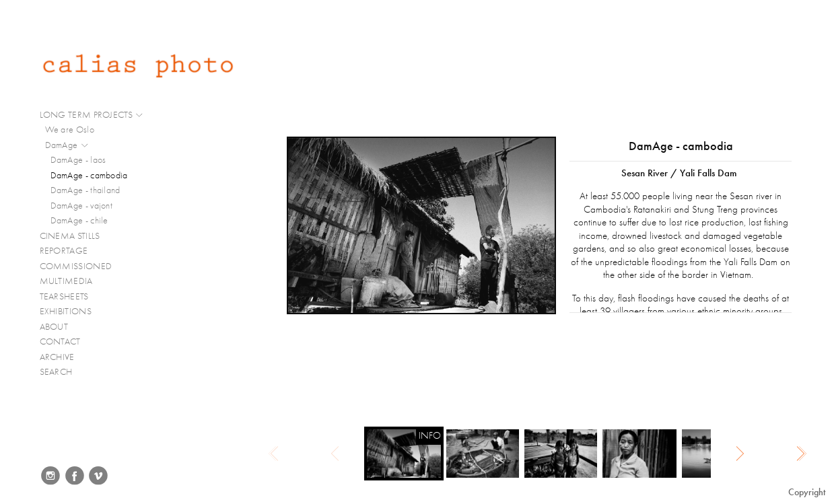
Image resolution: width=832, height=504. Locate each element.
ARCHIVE (57, 357)
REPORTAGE (70, 251)
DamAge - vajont (82, 206)
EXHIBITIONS (66, 311)
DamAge (67, 145)
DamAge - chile (79, 220)
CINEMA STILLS (76, 236)
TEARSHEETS (64, 296)
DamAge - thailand (85, 190)
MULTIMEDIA (72, 281)
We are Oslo (70, 130)
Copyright (807, 492)
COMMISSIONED (81, 266)
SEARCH (56, 372)
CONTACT (60, 341)
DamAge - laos (78, 160)
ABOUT (54, 327)
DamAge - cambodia (89, 175)
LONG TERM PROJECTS (92, 115)
